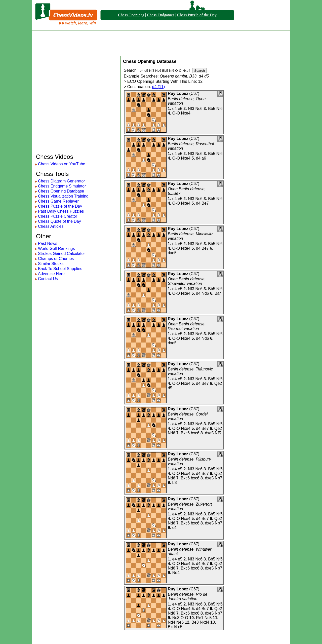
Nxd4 (204, 622)
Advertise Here (51, 274)
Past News (48, 243)
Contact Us (48, 279)
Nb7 (218, 478)
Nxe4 (186, 113)
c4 (174, 528)
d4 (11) (159, 87)
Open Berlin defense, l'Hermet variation (187, 326)
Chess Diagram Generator (62, 181)
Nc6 (199, 109)
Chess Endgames (161, 15)
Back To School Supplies (60, 269)
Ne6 (180, 622)
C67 (194, 93)
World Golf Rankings (56, 249)
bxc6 (195, 433)
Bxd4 (172, 627)
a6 (204, 158)
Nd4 (176, 573)
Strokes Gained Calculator (62, 254)
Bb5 (212, 109)
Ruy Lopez (178, 93)
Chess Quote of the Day (59, 221)
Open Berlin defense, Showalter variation (187, 281)
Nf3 (191, 109)
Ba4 (218, 293)
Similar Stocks (51, 264)
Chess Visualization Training (63, 196)
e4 (175, 109)
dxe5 (172, 253)
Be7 (205, 203)
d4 (198, 158)
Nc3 (176, 618)
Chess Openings (131, 15)
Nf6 (219, 109)
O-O (176, 113)
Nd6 (205, 293)
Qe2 (218, 383)
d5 (170, 388)
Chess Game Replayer (58, 201)
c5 (180, 627)
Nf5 (218, 433)
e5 (180, 109)
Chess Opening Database (61, 191)
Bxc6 (185, 433)
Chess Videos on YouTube (62, 164)
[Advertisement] (161, 43)
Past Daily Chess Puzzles (61, 211)
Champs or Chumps (56, 259)
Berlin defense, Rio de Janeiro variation (188, 597)
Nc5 (208, 618)
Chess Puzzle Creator (58, 216)
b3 (175, 483)
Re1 (200, 618)
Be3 (195, 622)
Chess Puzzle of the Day (197, 15)
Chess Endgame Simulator (62, 186)
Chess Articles (51, 226)
